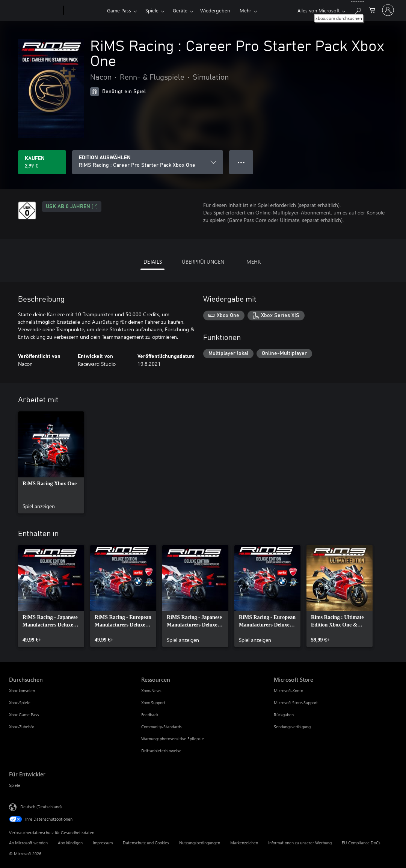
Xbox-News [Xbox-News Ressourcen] (151, 691)
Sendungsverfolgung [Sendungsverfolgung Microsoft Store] (292, 727)
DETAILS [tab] (153, 262)
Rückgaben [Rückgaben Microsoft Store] (284, 715)
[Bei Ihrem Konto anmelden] (388, 10)
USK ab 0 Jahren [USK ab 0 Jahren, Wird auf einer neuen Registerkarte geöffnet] (72, 207)
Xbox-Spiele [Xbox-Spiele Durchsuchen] (20, 703)
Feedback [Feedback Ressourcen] (150, 715)
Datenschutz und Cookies (146, 843)
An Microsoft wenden (28, 843)
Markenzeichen (244, 843)
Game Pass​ (119, 10)
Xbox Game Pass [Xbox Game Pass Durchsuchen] (24, 715)
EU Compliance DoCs (361, 843)
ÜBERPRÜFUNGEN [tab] (203, 262)
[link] (51, 462)
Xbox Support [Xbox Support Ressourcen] (153, 703)
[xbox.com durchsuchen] (358, 10)
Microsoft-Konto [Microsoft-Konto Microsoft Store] (288, 691)
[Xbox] (84, 11)
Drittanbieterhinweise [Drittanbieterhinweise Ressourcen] (161, 751)
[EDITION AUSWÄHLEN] (148, 162)
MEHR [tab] (254, 262)
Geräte (180, 10)
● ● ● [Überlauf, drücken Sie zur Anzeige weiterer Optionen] (241, 162)
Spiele (152, 10)
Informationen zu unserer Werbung (300, 843)
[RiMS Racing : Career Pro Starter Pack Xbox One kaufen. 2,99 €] (42, 162)
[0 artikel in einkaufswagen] (372, 10)
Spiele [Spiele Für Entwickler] (15, 785)
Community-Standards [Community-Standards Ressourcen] (161, 727)
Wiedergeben (215, 10)
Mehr (245, 10)
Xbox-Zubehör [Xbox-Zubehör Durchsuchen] (22, 727)
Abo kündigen (70, 843)
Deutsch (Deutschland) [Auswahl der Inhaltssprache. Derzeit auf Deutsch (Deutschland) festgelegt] (41, 807)
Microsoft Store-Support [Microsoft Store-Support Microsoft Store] (296, 703)
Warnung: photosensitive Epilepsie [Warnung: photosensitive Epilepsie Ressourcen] (173, 739)
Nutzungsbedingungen (200, 843)
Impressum (103, 843)
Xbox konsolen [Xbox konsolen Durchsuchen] (22, 691)
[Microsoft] (35, 11)
